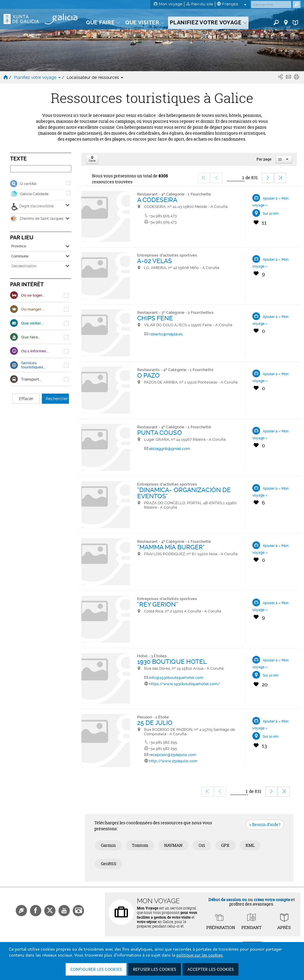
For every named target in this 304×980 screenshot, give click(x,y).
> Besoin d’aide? (265, 824)
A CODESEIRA (157, 200)
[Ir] (236, 178)
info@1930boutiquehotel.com (176, 678)
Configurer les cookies (96, 970)
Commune (20, 256)
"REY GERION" (158, 604)
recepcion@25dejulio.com (173, 755)
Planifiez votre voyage (38, 77)
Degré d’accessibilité (33, 207)
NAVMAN (173, 845)
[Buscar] (271, 4)
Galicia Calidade (34, 194)
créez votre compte (272, 899)
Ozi (202, 845)
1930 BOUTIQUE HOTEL (172, 662)
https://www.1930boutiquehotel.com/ (185, 684)
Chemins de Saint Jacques (37, 219)
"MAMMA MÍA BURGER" (171, 547)
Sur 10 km (271, 214)
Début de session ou (228, 899)
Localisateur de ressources (95, 77)
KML (250, 845)
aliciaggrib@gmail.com (170, 449)
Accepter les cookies (210, 970)
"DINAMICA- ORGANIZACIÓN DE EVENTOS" (184, 493)
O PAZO (149, 375)
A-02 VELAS (155, 261)
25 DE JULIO (155, 723)
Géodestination (24, 266)
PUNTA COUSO (160, 433)
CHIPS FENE (155, 318)
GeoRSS (109, 864)
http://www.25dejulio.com (173, 761)
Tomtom (140, 845)
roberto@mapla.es (166, 334)
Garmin (108, 845)
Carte (92, 159)
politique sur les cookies (199, 955)
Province (19, 246)
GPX (225, 845)
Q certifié (28, 184)
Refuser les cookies (155, 970)
